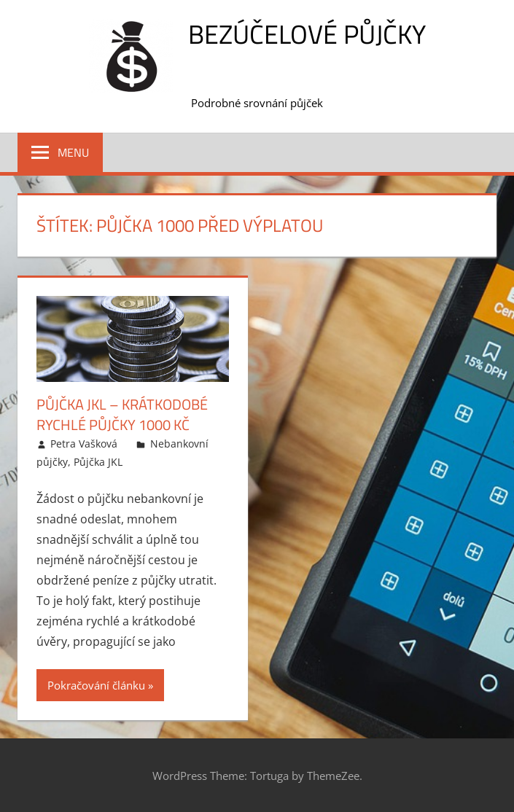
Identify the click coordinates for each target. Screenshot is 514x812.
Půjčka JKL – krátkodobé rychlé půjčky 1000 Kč (122, 414)
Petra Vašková (84, 444)
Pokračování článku (96, 685)
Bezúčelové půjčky (307, 34)
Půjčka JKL (98, 462)
